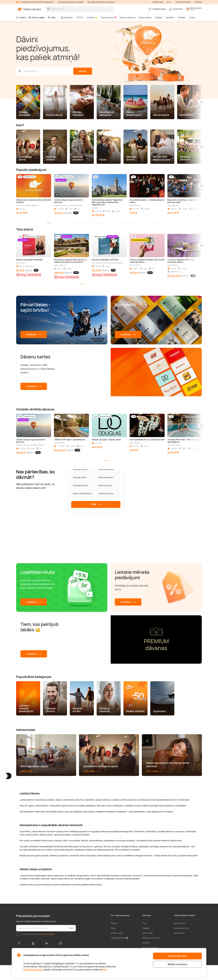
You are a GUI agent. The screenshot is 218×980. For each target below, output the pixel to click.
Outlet (192, 17)
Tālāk (96, 504)
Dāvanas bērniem (106, 477)
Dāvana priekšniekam (82, 493)
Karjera (114, 938)
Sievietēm (170, 17)
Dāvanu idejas (37, 17)
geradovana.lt (180, 938)
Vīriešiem (182, 17)
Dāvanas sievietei (106, 469)
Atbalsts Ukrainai (106, 493)
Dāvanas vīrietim (80, 469)
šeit (105, 970)
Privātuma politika (33, 970)
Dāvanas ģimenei (80, 485)
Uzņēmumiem (158, 2)
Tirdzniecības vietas (183, 2)
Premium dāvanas (128, 17)
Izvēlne (21, 17)
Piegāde (146, 943)
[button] (201, 102)
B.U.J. (169, 2)
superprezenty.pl (181, 943)
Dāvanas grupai (105, 485)
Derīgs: (23, 275)
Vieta (51, 17)
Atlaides (158, 17)
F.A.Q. (145, 938)
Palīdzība (198, 2)
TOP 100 (80, 17)
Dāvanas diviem (80, 477)
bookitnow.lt (179, 948)
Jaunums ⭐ (92, 17)
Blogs (113, 943)
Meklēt (83, 71)
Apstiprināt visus (177, 956)
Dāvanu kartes (145, 17)
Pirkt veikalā (148, 948)
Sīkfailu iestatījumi (177, 964)
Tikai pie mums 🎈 (109, 17)
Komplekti (67, 17)
